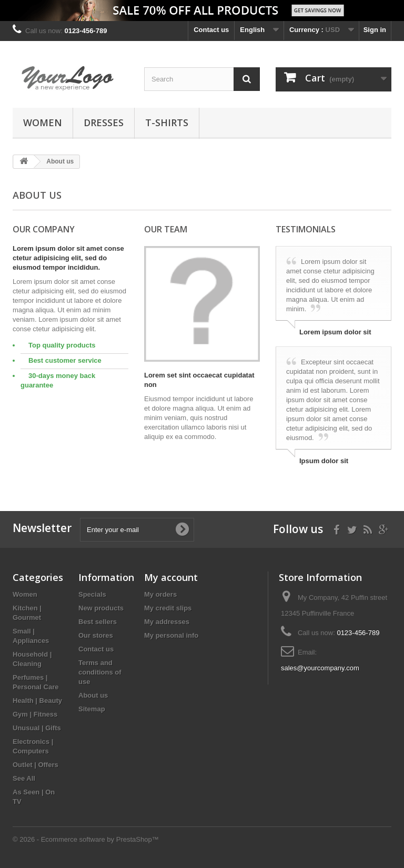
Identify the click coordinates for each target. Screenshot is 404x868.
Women (43, 122)
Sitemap (92, 709)
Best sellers (98, 622)
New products (101, 608)
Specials (92, 594)
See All (24, 778)
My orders (160, 594)
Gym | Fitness (35, 714)
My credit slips (168, 608)
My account (171, 577)
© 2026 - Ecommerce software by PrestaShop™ (86, 839)
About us (93, 695)
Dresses (104, 122)
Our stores (96, 635)
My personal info (171, 635)
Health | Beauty (37, 701)
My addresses (167, 622)
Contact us (211, 30)
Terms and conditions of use (100, 672)
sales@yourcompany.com (320, 668)
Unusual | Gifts (37, 728)
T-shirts (167, 122)
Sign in (375, 30)
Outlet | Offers (36, 765)
